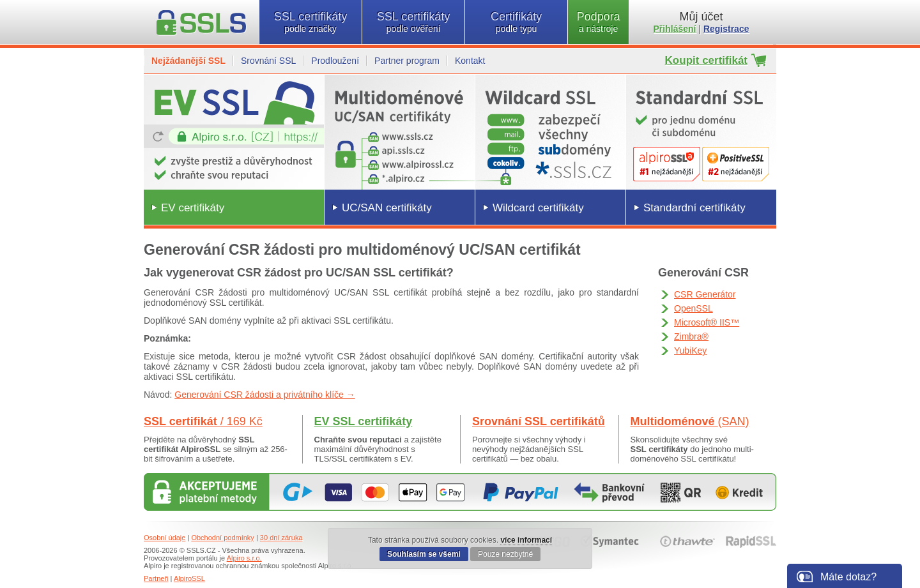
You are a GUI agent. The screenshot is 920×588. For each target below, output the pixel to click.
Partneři (156, 578)
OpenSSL (694, 308)
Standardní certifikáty (694, 208)
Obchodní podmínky (222, 538)
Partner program (407, 61)
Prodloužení (335, 61)
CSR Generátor (705, 294)
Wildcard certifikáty (538, 208)
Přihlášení (675, 29)
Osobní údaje (165, 538)
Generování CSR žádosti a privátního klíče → (264, 395)
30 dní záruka (281, 538)
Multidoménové (690, 421)
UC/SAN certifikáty (387, 208)
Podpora (598, 22)
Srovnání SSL (268, 61)
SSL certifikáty (310, 22)
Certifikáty (516, 22)
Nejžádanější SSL (188, 61)
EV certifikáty (193, 208)
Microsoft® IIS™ (707, 322)
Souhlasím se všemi (424, 554)
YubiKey (690, 351)
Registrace (726, 29)
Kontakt (470, 61)
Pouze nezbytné (505, 554)
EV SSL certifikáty (364, 421)
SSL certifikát (203, 421)
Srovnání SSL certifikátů (539, 421)
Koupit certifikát (706, 60)
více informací (526, 540)
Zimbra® (691, 336)
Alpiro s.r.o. (244, 558)
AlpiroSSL (189, 578)
